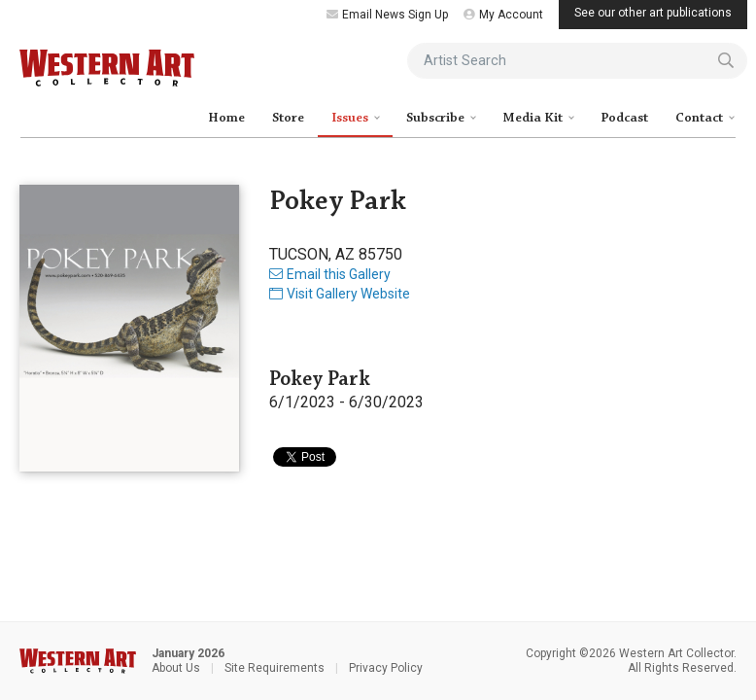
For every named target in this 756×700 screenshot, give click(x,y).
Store (288, 118)
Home (226, 118)
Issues (351, 118)
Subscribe (437, 118)
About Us (176, 668)
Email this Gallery (330, 274)
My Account (503, 15)
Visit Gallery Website (340, 294)
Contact (701, 118)
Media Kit (534, 118)
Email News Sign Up (387, 15)
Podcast (624, 118)
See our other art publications (653, 13)
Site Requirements (275, 668)
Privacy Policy (386, 668)
